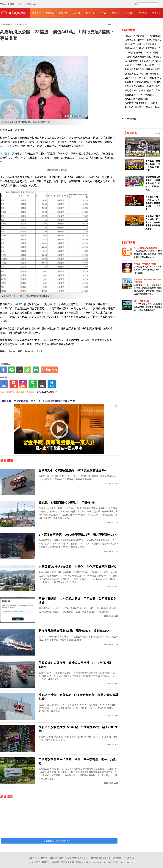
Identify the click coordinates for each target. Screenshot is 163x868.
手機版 (19, 1)
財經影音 (116, 13)
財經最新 (50, 13)
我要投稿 (33, 858)
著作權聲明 (118, 858)
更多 (157, 133)
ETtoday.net (88, 862)
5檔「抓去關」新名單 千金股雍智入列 (144, 78)
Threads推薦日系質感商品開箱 (145, 248)
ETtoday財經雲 (129, 119)
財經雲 (15, 13)
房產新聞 (143, 13)
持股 (20, 351)
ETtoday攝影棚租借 (141, 301)
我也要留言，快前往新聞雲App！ (59, 841)
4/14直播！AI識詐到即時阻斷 (145, 264)
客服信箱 (84, 858)
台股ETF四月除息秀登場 (137, 99)
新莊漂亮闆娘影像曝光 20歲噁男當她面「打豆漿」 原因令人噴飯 (153, 183)
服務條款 (94, 858)
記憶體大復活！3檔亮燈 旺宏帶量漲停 (144, 74)
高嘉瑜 (12, 351)
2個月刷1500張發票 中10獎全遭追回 (143, 36)
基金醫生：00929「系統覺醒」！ (141, 95)
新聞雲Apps (30, 1)
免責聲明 (130, 858)
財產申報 (29, 351)
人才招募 (43, 858)
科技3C (103, 13)
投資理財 (37, 13)
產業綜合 (130, 13)
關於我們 (54, 858)
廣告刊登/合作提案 (69, 858)
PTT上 (21, 304)
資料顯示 (5, 154)
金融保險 (76, 13)
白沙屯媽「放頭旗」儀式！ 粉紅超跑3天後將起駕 (153, 166)
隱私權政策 (105, 858)
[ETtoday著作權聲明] (46, 392)
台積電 (40, 351)
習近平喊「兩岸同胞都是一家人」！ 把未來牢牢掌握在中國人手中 (38, 401)
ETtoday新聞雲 (7, 1)
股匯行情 (90, 13)
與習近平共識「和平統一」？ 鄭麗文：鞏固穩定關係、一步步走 (153, 203)
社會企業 (156, 13)
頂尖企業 (63, 13)
